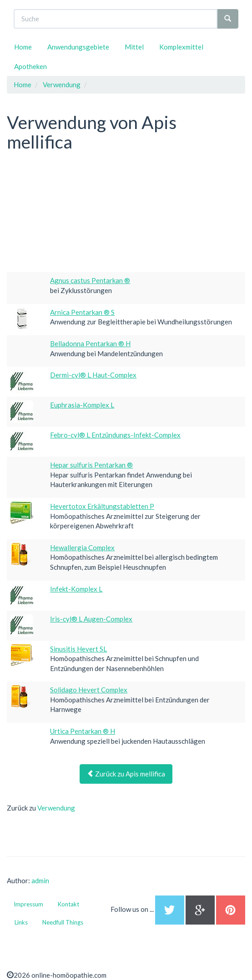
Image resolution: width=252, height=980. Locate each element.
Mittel (134, 47)
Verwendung (56, 808)
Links (21, 922)
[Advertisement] (75, 213)
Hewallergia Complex (82, 547)
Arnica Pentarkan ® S (82, 312)
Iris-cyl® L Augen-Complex (91, 619)
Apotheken (30, 66)
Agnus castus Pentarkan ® (90, 280)
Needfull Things (63, 922)
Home (23, 47)
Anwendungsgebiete (78, 47)
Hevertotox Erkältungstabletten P (102, 506)
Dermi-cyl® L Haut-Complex (93, 375)
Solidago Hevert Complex (89, 690)
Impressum (28, 904)
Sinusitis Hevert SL (78, 649)
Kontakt (68, 904)
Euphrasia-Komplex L (82, 405)
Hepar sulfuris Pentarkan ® (91, 465)
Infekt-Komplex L (76, 589)
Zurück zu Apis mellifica (126, 774)
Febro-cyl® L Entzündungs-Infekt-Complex (115, 435)
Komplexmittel (181, 47)
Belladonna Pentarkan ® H (90, 343)
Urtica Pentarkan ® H (83, 731)
